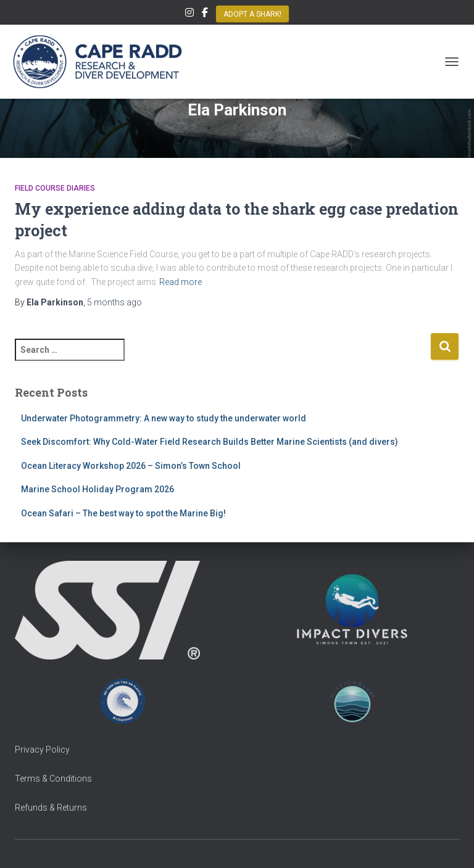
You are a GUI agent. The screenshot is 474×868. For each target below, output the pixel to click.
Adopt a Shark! (252, 14)
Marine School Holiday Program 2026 (98, 489)
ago (114, 302)
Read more (181, 282)
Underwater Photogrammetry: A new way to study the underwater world (164, 418)
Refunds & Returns (51, 808)
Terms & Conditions (53, 779)
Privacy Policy (42, 750)
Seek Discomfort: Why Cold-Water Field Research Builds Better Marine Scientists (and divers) (210, 442)
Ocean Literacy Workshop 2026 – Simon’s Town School (131, 466)
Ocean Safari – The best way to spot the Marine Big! (123, 513)
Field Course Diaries (55, 188)
